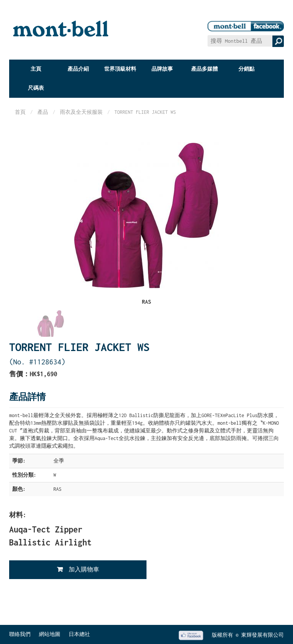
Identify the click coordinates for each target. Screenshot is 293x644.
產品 (43, 112)
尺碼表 (36, 88)
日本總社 (79, 634)
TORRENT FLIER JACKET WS (145, 112)
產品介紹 (78, 69)
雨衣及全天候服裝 (81, 112)
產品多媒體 (204, 69)
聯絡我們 (20, 634)
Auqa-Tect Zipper (46, 529)
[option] (51, 324)
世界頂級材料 (120, 69)
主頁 (36, 69)
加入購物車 (84, 569)
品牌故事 (162, 69)
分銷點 (246, 69)
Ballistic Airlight (50, 542)
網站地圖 (50, 634)
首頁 (20, 112)
